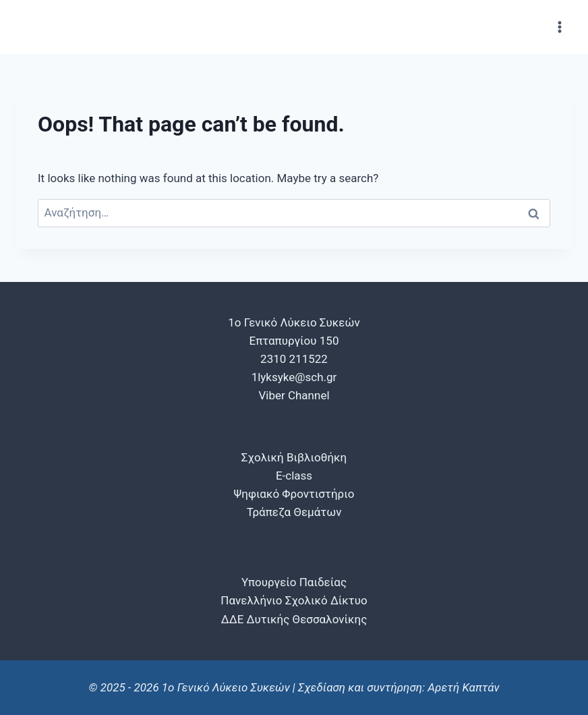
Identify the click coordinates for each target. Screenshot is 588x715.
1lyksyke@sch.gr (294, 377)
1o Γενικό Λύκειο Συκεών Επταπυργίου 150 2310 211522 (294, 341)
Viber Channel (294, 395)
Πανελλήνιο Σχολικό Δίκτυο (294, 600)
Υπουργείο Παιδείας (294, 582)
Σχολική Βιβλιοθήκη (294, 457)
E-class (294, 476)
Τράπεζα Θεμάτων (294, 512)
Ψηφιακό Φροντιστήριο (294, 494)
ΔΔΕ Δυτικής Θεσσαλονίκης (294, 619)
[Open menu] (559, 27)
